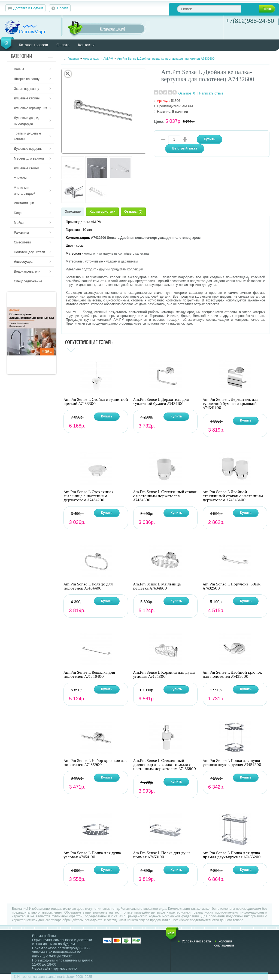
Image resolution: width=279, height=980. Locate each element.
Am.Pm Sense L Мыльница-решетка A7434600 (158, 586)
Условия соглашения (224, 943)
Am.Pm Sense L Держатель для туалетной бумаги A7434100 (161, 402)
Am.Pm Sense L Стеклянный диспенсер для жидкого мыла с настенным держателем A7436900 (165, 765)
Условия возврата (196, 941)
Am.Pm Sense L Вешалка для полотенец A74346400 (89, 674)
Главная (73, 59)
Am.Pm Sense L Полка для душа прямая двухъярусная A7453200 (232, 855)
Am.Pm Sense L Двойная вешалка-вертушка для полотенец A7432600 (166, 59)
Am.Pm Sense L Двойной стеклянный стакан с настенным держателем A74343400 (233, 496)
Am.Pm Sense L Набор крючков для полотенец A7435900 (95, 763)
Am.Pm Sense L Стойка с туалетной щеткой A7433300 (96, 402)
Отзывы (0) (133, 212)
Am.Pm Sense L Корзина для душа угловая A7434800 (164, 674)
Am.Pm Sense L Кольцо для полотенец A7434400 (88, 586)
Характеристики (102, 212)
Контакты (86, 45)
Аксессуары (91, 59)
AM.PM (108, 59)
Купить (107, 416)
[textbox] (209, 9)
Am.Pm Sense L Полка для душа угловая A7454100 (92, 855)
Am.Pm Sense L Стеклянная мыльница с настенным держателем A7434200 (88, 496)
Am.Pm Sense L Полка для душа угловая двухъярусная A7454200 (232, 763)
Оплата (63, 8)
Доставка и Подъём (28, 8)
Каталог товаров (33, 45)
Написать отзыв (211, 93)
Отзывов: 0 (187, 93)
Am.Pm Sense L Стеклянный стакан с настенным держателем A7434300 (165, 496)
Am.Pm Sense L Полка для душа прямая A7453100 (162, 855)
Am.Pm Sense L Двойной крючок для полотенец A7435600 (232, 674)
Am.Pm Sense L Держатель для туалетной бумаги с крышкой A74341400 (231, 404)
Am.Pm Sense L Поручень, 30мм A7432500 (232, 586)
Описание (73, 212)
